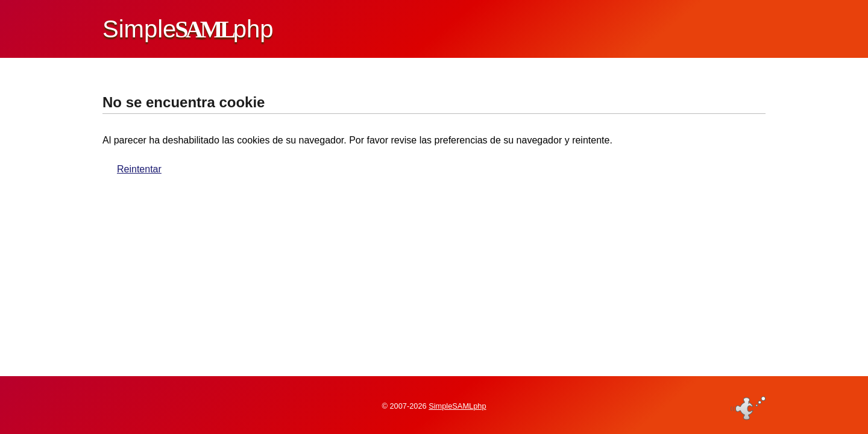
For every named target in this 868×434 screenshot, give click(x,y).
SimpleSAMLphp (457, 406)
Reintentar (139, 169)
